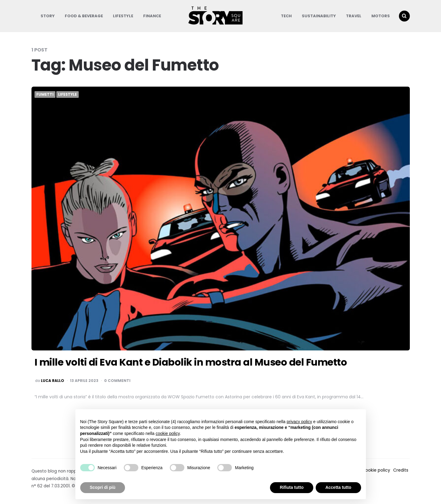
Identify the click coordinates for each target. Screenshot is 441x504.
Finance (152, 16)
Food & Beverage (84, 16)
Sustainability (319, 16)
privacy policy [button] (299, 422)
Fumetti (45, 94)
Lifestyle (123, 16)
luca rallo (53, 381)
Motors (381, 16)
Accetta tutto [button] (338, 487)
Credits (401, 470)
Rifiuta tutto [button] (292, 487)
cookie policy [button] (168, 433)
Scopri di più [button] (103, 487)
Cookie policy (376, 470)
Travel (354, 16)
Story (48, 16)
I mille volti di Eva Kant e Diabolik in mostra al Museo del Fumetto (191, 362)
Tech (286, 16)
